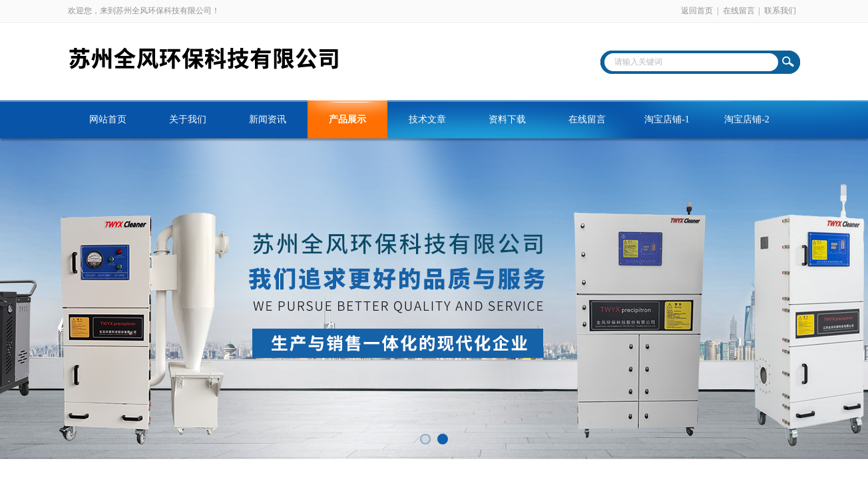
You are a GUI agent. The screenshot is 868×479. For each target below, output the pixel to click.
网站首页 (108, 119)
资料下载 (507, 119)
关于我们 (188, 119)
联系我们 (780, 11)
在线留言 (739, 11)
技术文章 (427, 119)
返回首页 (697, 11)
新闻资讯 (268, 119)
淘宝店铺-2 (747, 119)
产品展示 (347, 119)
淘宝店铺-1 (667, 119)
